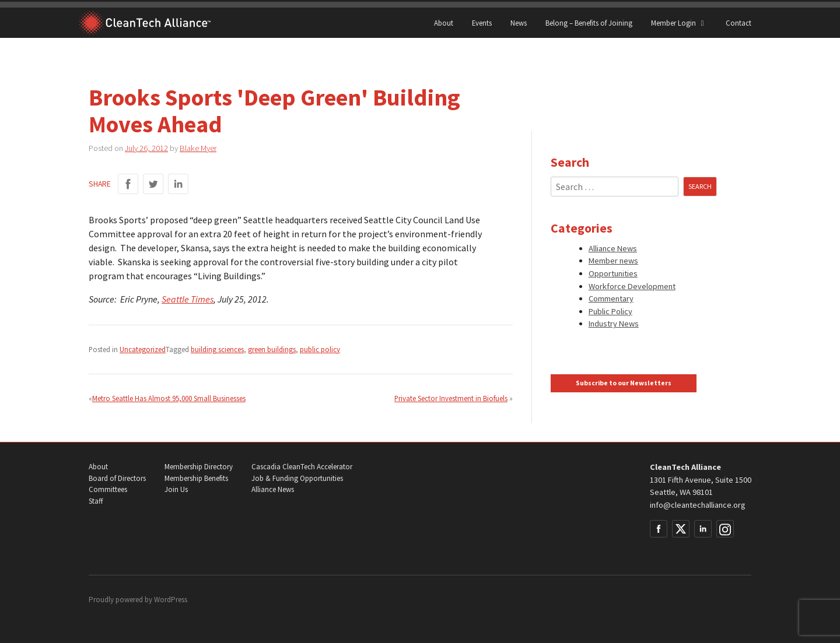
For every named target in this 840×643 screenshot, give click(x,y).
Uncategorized (143, 349)
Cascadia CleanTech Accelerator (302, 467)
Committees (108, 489)
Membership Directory (199, 467)
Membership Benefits (196, 478)
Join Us (176, 489)
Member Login (679, 23)
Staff (96, 501)
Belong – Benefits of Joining (589, 23)
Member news (613, 261)
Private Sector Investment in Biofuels (451, 398)
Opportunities (613, 273)
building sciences (217, 349)
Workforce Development (632, 286)
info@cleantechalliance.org (698, 505)
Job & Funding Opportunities (297, 478)
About (444, 23)
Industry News (614, 324)
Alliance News (613, 248)
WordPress (171, 600)
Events (482, 23)
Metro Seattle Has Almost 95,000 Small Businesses (169, 398)
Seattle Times (188, 299)
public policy (320, 349)
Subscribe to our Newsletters (624, 383)
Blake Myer (198, 148)
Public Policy (610, 311)
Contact (738, 23)
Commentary (611, 298)
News (519, 23)
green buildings (272, 349)
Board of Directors (117, 478)
